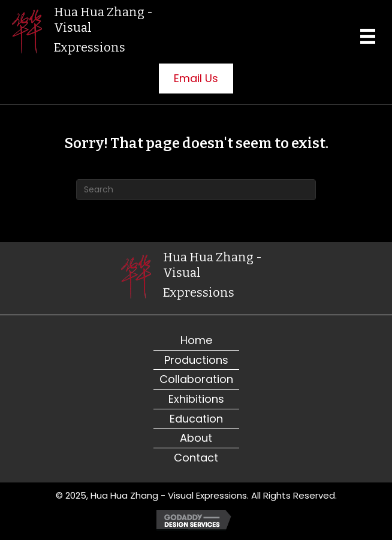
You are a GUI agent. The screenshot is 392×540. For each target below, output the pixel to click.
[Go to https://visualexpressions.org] (87, 32)
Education (196, 419)
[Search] (196, 190)
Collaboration (196, 379)
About (196, 438)
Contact (196, 458)
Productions (196, 360)
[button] (196, 79)
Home (196, 340)
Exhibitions (196, 399)
